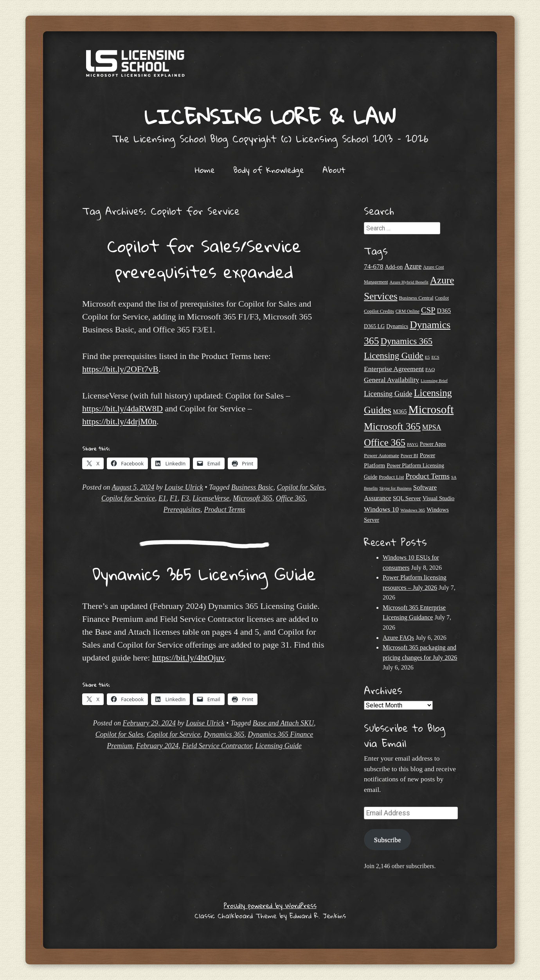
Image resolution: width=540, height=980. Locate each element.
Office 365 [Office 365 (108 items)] (385, 442)
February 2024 (157, 746)
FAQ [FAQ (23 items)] (430, 370)
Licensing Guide (278, 746)
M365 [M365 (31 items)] (400, 411)
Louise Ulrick (184, 487)
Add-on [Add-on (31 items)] (394, 267)
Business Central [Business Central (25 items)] (416, 298)
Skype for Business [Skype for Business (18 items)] (396, 488)
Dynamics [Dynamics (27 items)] (397, 326)
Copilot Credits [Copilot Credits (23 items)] (379, 311)
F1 (174, 498)
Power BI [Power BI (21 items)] (409, 456)
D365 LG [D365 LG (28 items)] (374, 326)
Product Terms (224, 510)
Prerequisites (182, 510)
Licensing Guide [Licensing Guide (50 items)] (388, 394)
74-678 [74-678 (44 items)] (374, 266)
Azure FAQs (398, 638)
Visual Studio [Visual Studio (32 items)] (439, 498)
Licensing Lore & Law (270, 116)
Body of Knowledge (269, 170)
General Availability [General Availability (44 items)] (391, 380)
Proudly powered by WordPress (270, 906)
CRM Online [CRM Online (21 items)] (408, 311)
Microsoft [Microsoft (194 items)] (431, 409)
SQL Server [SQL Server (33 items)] (407, 498)
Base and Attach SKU (283, 723)
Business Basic (252, 487)
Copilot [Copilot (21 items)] (442, 298)
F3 (185, 498)
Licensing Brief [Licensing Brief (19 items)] (434, 381)
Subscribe (387, 840)
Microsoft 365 (253, 498)
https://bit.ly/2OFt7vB (120, 369)
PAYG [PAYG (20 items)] (413, 444)
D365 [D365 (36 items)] (444, 311)
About (334, 170)
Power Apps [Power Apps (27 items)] (433, 444)
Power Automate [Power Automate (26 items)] (382, 455)
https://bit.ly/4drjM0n (119, 421)
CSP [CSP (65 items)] (428, 310)
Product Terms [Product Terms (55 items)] (427, 476)
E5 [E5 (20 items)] (427, 357)
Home (205, 170)
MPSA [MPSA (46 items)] (432, 427)
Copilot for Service (128, 498)
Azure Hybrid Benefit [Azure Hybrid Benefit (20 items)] (409, 282)
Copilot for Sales (301, 487)
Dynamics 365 (224, 734)
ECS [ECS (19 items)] (435, 357)
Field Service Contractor (217, 746)
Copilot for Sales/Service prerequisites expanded (204, 258)
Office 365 (291, 498)
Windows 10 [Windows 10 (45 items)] (381, 509)
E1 (162, 498)
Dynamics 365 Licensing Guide (204, 574)
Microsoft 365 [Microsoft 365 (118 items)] (392, 426)
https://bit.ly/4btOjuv (188, 658)
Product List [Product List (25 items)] (391, 477)
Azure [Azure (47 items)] (413, 266)
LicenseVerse (211, 498)
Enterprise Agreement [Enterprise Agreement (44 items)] (394, 369)
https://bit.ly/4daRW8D (122, 408)
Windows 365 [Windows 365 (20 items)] (413, 510)
